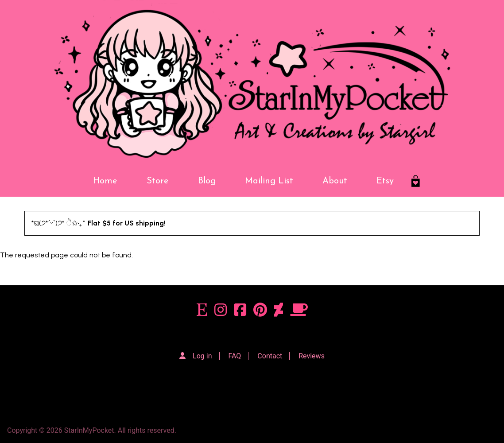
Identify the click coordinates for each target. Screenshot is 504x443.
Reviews (312, 356)
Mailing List (269, 181)
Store (158, 181)
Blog (207, 181)
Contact (270, 356)
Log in (202, 356)
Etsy (385, 181)
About (335, 181)
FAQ (235, 356)
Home (105, 181)
